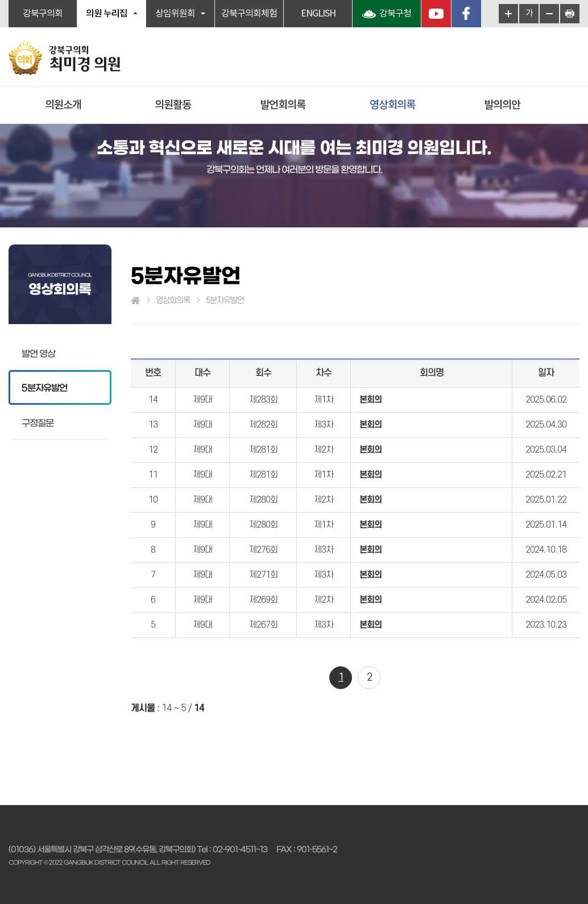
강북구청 (395, 14)
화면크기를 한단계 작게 (549, 14)
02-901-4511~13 (240, 849)
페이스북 (466, 14)
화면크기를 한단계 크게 (508, 14)
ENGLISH (318, 14)
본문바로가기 (0, 0)
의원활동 (173, 105)
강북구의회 (43, 14)
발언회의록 (283, 105)
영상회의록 (392, 105)
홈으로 (135, 301)
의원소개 (63, 105)
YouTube (436, 14)
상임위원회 (175, 14)
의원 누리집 (107, 14)
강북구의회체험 (249, 14)
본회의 (370, 400)
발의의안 (502, 105)
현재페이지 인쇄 (570, 14)
